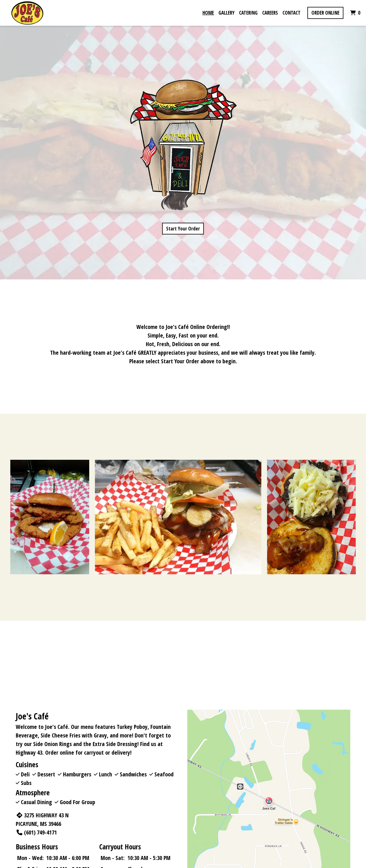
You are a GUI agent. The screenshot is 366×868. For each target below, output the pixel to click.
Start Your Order (183, 229)
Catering (248, 13)
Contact (292, 13)
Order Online (325, 13)
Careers (270, 13)
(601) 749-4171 (36, 832)
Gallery (226, 13)
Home (208, 13)
